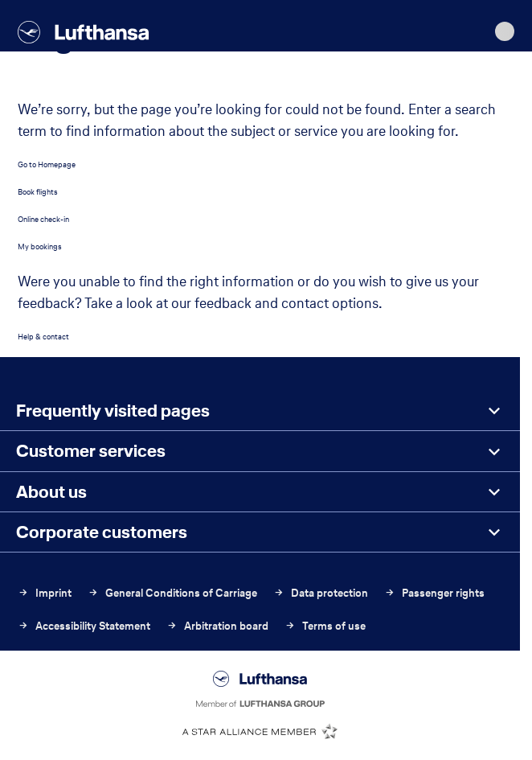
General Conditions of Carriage (172, 593)
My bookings (40, 246)
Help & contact (43, 337)
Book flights (38, 192)
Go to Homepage (47, 164)
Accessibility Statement (84, 626)
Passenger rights (434, 593)
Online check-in (43, 219)
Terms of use (325, 626)
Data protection (321, 593)
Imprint (45, 593)
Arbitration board (217, 626)
